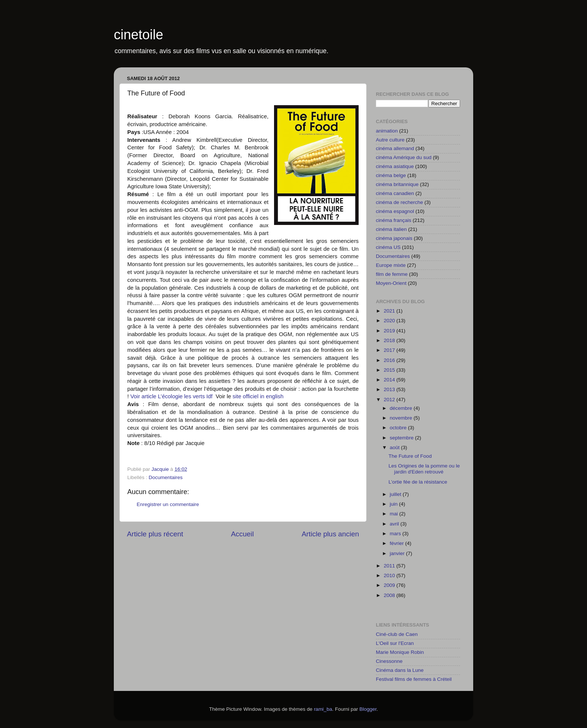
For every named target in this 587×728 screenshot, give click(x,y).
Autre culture (390, 140)
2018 (390, 340)
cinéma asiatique (395, 166)
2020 (390, 321)
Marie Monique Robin (400, 652)
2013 (390, 389)
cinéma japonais (394, 238)
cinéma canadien (395, 193)
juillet (396, 494)
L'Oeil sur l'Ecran (395, 643)
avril (395, 524)
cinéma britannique (397, 184)
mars (396, 534)
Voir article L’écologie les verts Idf (173, 396)
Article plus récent (155, 534)
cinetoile (139, 35)
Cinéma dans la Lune (400, 670)
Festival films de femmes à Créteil (414, 679)
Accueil (242, 534)
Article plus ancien (330, 534)
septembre (402, 438)
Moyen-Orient (391, 283)
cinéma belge (391, 175)
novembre (402, 418)
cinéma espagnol (395, 211)
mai (395, 514)
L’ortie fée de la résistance (418, 482)
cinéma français (394, 220)
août (395, 447)
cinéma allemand (395, 148)
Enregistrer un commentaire (168, 504)
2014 (390, 380)
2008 (390, 595)
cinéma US (388, 247)
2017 (390, 350)
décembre (402, 408)
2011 (390, 566)
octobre (399, 428)
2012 (390, 400)
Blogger (368, 709)
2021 (390, 311)
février (397, 543)
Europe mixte (391, 265)
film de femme (392, 274)
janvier (398, 553)
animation (387, 131)
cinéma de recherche (399, 202)
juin (394, 504)
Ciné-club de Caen (397, 634)
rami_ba (323, 709)
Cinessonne (389, 661)
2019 (390, 331)
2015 (390, 370)
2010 (390, 575)
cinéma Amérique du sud (404, 157)
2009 (390, 585)
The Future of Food (410, 456)
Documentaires (166, 477)
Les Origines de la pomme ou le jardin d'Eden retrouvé (424, 469)
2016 (390, 360)
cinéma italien (391, 229)
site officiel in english (258, 396)
